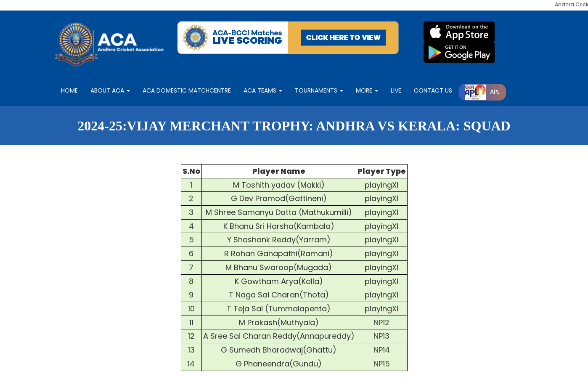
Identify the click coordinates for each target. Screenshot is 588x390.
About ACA (110, 90)
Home (69, 90)
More (367, 90)
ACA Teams (263, 90)
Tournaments (319, 90)
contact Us (433, 90)
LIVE (396, 90)
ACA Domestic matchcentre (187, 90)
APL (482, 92)
